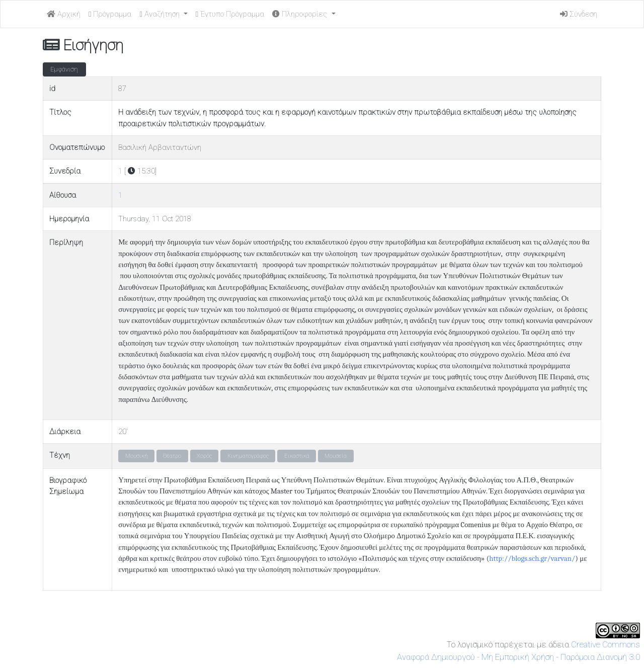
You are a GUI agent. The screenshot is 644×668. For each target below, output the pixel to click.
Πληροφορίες (301, 14)
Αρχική (64, 14)
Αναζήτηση (160, 14)
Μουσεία (336, 456)
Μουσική (137, 456)
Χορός (204, 456)
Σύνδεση (579, 14)
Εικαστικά (297, 456)
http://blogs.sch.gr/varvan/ (532, 559)
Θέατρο (172, 456)
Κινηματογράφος (248, 456)
